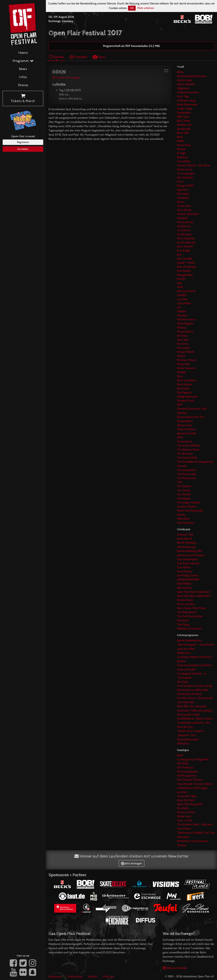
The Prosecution (187, 478)
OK (132, 8)
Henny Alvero (185, 222)
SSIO (180, 437)
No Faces (182, 336)
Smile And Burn (186, 429)
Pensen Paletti (185, 352)
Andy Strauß (184, 539)
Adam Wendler (186, 84)
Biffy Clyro (183, 117)
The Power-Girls (187, 474)
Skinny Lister (184, 425)
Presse (23, 85)
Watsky (181, 515)
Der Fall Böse (185, 177)
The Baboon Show (188, 450)
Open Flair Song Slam (190, 804)
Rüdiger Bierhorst (187, 396)
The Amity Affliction (189, 445)
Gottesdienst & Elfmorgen (192, 788)
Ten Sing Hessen (187, 612)
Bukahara (183, 157)
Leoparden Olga (187, 796)
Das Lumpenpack (187, 559)
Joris (179, 255)
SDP (180, 405)
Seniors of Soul (186, 812)
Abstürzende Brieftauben (192, 76)
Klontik (181, 279)
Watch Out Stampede (190, 511)
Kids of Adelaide (187, 267)
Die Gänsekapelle (187, 771)
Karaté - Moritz (186, 263)
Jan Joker (182, 792)
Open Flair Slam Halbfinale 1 (194, 592)
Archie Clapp (185, 109)
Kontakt (93, 976)
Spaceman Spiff (186, 433)
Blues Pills (183, 133)
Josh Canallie (185, 259)
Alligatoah (183, 88)
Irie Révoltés (184, 234)
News (23, 69)
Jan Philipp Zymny (188, 575)
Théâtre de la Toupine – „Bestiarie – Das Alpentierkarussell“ (191, 735)
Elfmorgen (183, 194)
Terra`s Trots (185, 820)
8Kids (180, 72)
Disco (180, 182)
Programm (23, 61)
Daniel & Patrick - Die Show (193, 165)
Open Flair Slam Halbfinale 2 (194, 596)
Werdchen (183, 743)
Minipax (182, 328)
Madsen (182, 311)
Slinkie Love (184, 816)
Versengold (184, 498)
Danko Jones (185, 169)
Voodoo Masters (187, 506)
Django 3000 (185, 186)
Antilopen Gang (186, 100)
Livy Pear (182, 299)
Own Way (183, 340)
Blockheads (184, 129)
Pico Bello (183, 808)
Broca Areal (184, 145)
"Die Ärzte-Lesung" (188, 563)
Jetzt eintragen (132, 863)
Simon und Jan (186, 604)
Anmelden (23, 149)
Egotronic (183, 190)
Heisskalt (182, 218)
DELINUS (183, 763)
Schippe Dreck (186, 401)
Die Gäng (183, 682)
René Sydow (185, 384)
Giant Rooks (184, 210)
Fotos (99, 57)
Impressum (55, 976)
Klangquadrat (185, 275)
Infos (23, 77)
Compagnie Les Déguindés (193, 759)
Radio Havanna (186, 368)
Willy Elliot (183, 519)
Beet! (180, 755)
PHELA (181, 356)
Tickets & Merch (23, 99)
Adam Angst (184, 80)
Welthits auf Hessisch (190, 629)
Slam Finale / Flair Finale (191, 608)
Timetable (79, 57)
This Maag (183, 624)
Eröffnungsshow (187, 776)
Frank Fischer (185, 571)
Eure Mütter (184, 567)
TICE (180, 482)
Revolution (183, 388)
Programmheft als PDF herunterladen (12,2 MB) (131, 46)
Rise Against (184, 392)
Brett (180, 137)
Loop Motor (184, 303)
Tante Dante (184, 441)
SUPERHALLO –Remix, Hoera (195, 719)
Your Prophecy (186, 523)
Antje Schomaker (187, 104)
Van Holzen (184, 494)
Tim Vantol (183, 490)
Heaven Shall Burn (188, 214)
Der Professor (185, 767)
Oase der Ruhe (186, 800)
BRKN (180, 141)
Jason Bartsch (185, 246)
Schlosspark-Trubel (188, 715)
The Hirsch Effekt (187, 458)
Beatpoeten (184, 113)
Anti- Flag (183, 96)
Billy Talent (184, 121)
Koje (179, 283)
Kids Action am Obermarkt (193, 690)
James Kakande (186, 242)
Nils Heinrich (184, 588)
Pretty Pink (183, 364)
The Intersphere (186, 470)
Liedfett (181, 295)
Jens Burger (184, 250)
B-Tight (181, 153)
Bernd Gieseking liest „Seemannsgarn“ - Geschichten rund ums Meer (196, 645)
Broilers (181, 149)
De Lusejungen (186, 173)
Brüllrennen (184, 653)
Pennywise (183, 348)
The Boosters (185, 454)
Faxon (181, 202)
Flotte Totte (184, 206)
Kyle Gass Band (186, 291)
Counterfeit (184, 161)
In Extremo (184, 230)
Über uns (108, 976)
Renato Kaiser (185, 600)
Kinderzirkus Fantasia (189, 694)
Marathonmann (186, 319)
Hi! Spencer (184, 226)
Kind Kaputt (184, 271)
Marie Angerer (185, 323)
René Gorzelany (187, 380)
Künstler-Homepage (66, 77)
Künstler (56, 57)
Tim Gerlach (184, 486)
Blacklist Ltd (184, 125)
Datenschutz (75, 976)
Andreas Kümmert (188, 92)
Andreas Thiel (185, 535)
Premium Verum (187, 360)
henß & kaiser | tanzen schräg (194, 686)
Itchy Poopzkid (186, 238)
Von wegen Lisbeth (188, 502)
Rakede (181, 372)
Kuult (180, 287)
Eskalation (183, 198)
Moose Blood (185, 332)
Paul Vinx (183, 344)
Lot (179, 307)
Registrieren (23, 142)
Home (23, 53)
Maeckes (182, 315)
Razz (180, 376)
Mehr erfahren (146, 8)
